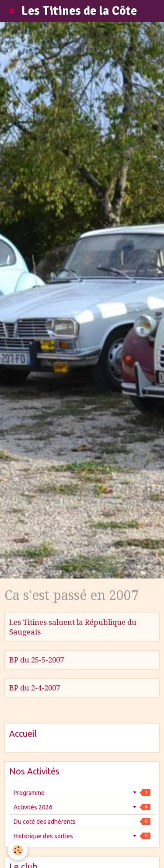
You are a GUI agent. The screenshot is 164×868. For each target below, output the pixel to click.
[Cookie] (18, 850)
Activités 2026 (82, 807)
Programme (82, 793)
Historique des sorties (82, 836)
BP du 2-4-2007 (35, 688)
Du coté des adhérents (82, 822)
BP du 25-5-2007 (37, 660)
